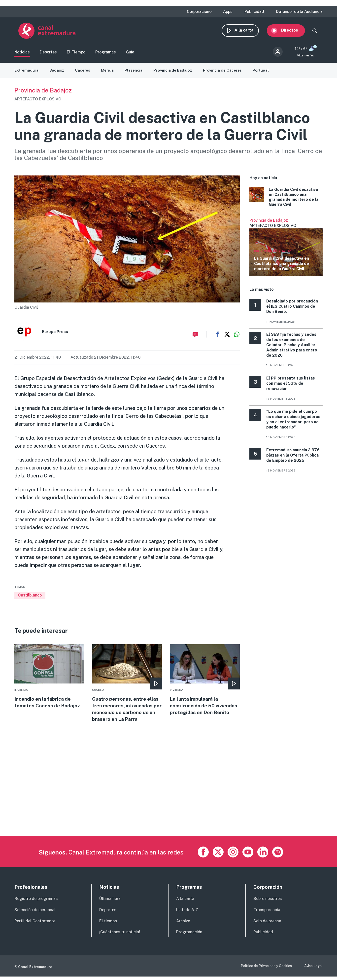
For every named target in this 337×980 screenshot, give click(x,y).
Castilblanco (30, 598)
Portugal (263, 73)
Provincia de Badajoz (174, 73)
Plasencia (134, 73)
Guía (130, 54)
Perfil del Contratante (35, 924)
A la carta (248, 32)
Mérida (108, 73)
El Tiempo (76, 54)
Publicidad (254, 12)
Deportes (48, 54)
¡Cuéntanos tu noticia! (120, 936)
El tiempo (108, 924)
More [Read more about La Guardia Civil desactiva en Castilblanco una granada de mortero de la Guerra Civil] (286, 200)
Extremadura (27, 73)
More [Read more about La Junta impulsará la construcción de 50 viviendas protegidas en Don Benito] (205, 683)
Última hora (110, 902)
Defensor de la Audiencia (299, 12)
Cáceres (83, 73)
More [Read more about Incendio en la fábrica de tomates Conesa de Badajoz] (49, 679)
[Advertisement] (163, 805)
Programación (189, 936)
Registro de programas (36, 902)
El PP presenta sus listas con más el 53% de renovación (291, 386)
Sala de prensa (267, 924)
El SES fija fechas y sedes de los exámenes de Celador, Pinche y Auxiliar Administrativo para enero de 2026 (292, 347)
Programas (106, 54)
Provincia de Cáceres (225, 73)
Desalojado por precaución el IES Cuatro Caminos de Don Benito (292, 309)
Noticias (22, 54)
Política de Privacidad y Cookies (266, 970)
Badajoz (57, 73)
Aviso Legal (313, 970)
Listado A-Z (187, 914)
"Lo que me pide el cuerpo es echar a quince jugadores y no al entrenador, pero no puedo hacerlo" (293, 422)
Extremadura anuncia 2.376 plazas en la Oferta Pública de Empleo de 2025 (293, 458)
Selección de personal (35, 914)
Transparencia (267, 914)
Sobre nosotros (268, 902)
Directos (294, 32)
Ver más (286, 250)
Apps (228, 12)
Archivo (183, 924)
